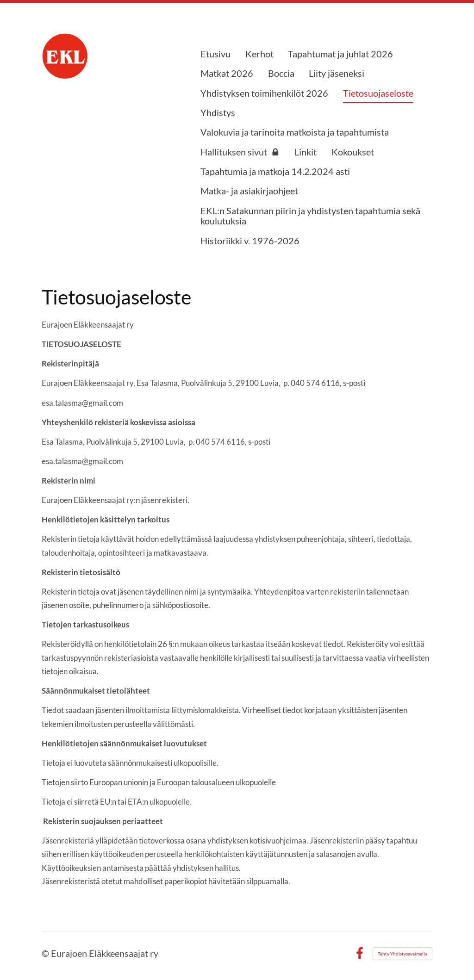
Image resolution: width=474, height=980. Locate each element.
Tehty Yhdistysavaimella (402, 954)
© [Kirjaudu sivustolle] (46, 953)
